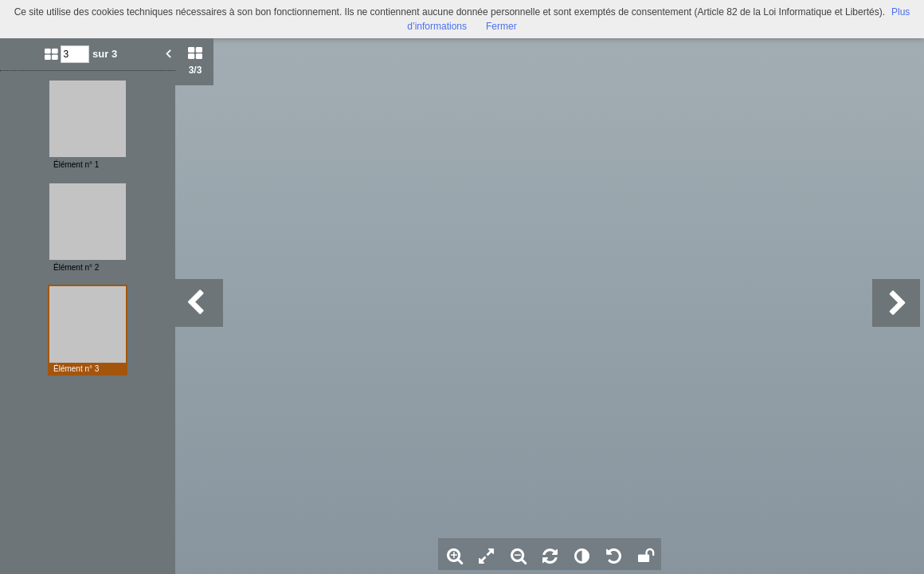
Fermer (501, 26)
